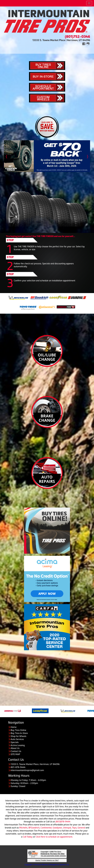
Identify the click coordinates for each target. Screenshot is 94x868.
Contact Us (16, 751)
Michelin (23, 828)
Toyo (74, 828)
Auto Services (17, 739)
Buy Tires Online (19, 730)
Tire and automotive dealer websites (53, 855)
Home (14, 727)
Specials (15, 742)
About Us (15, 748)
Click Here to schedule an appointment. (54, 837)
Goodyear (57, 828)
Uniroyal (67, 828)
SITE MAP (15, 754)
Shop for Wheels (19, 736)
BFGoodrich (34, 828)
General (82, 828)
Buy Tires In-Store (19, 733)
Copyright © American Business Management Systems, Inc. (47, 865)
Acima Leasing (18, 745)
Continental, (46, 828)
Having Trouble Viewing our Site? (47, 860)
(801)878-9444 (63, 822)
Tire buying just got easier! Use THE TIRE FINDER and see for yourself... (41, 236)
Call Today (28, 837)
